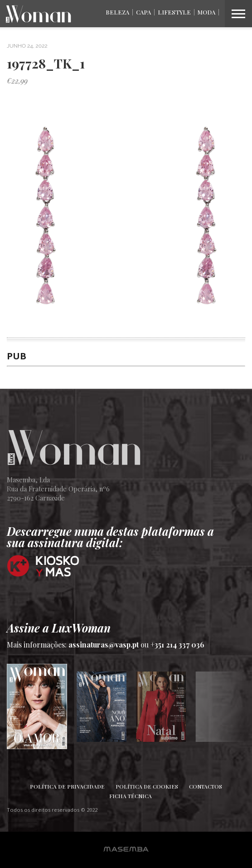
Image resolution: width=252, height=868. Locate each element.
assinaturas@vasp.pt (104, 645)
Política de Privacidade (67, 786)
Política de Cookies (147, 786)
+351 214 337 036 (177, 645)
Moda (206, 12)
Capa (143, 12)
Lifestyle (174, 12)
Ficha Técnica (131, 796)
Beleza (117, 12)
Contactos (206, 786)
